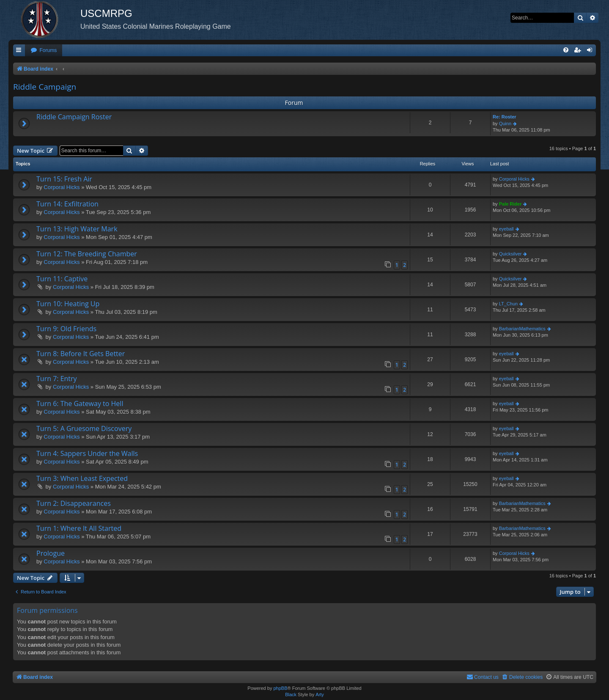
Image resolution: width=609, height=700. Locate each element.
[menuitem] (44, 51)
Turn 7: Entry (57, 379)
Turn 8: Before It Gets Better (81, 354)
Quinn (505, 124)
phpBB (280, 688)
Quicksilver (510, 254)
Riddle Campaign (45, 87)
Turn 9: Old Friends (66, 329)
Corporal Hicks (62, 187)
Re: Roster (505, 117)
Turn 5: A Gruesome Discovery (84, 428)
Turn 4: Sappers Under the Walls (87, 453)
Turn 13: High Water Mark (77, 229)
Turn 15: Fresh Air (64, 179)
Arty (320, 695)
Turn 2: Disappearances (74, 503)
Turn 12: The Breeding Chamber (87, 254)
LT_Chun (508, 304)
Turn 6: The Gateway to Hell (80, 404)
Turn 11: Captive (62, 279)
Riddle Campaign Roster (74, 117)
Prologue (51, 553)
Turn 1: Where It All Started (79, 528)
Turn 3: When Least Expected (82, 478)
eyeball (506, 229)
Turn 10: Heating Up (68, 304)
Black (291, 695)
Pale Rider (510, 204)
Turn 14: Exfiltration (67, 204)
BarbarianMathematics (522, 329)
